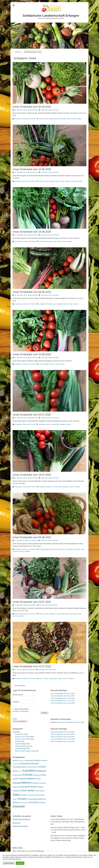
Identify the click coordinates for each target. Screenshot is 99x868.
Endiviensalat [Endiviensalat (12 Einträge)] (16, 764)
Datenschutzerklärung (20, 826)
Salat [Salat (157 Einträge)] (16, 795)
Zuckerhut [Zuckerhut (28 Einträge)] (42, 802)
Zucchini (21, 551)
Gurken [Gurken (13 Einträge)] (20, 771)
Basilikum (49, 487)
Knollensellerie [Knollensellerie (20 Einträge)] (17, 775)
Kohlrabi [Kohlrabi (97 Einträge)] (28, 775)
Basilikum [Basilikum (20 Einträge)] (16, 761)
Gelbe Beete (48, 241)
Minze (68, 614)
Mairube (57, 119)
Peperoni (58, 181)
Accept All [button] (20, 863)
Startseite (19, 52)
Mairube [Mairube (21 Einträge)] (38, 779)
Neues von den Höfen (23, 739)
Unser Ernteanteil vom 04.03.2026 (63, 693)
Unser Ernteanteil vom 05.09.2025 (32, 107)
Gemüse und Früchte (29, 119)
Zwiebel (79, 119)
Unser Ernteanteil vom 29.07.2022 (32, 602)
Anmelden (44, 713)
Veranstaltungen (21, 748)
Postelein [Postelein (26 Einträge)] (40, 787)
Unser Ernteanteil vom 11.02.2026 (63, 701)
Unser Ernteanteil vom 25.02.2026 (63, 696)
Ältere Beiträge (19, 685)
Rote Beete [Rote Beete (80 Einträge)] (28, 790)
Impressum (17, 823)
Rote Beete (77, 549)
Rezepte (18, 741)
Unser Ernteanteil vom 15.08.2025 (32, 232)
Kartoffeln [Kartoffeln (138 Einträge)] (29, 771)
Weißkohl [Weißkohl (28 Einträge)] (42, 799)
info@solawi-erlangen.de (21, 819)
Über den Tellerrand (22, 746)
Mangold (51, 181)
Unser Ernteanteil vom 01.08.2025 (32, 354)
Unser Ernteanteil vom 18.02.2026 (63, 698)
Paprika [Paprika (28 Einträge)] (35, 783)
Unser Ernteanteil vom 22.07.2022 (32, 666)
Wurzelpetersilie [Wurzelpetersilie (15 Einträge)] (24, 803)
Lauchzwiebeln (55, 424)
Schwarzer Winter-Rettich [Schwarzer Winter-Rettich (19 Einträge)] (36, 795)
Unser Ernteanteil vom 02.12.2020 (72, 722)
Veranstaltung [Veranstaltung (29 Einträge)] (33, 799)
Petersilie (63, 119)
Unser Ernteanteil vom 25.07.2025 (32, 415)
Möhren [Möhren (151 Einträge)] (27, 783)
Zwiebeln (27, 551)
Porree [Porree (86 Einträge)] (32, 787)
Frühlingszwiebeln (44, 549)
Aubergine (42, 304)
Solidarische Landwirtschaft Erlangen (51, 16)
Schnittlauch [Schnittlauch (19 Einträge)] (24, 795)
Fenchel (41, 119)
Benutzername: (18, 695)
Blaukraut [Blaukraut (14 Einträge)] (22, 761)
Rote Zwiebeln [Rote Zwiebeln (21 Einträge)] (39, 791)
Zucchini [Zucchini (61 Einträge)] (33, 802)
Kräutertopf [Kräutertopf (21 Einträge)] (37, 775)
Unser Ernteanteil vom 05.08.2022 (32, 537)
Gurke (46, 119)
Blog (14, 732)
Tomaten (73, 119)
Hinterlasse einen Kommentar (50, 110)
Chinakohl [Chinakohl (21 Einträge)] (44, 761)
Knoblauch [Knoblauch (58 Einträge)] (41, 771)
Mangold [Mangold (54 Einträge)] (17, 783)
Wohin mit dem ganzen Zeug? (26, 751)
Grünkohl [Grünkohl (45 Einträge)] (42, 767)
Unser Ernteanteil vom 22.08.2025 (32, 169)
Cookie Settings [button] (9, 863)
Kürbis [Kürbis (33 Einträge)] (43, 775)
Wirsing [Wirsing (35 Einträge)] (16, 802)
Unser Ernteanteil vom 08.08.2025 (32, 292)
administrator (34, 110)
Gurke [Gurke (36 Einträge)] (15, 771)
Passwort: (16, 702)
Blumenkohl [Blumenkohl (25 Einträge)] (29, 760)
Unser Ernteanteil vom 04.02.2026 (63, 703)
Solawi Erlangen (21, 744)
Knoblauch (69, 549)
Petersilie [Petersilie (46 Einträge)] (24, 787)
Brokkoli (41, 614)
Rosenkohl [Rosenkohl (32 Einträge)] (17, 791)
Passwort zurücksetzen (21, 711)
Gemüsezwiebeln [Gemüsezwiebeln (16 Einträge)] (32, 767)
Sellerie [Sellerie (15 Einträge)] (15, 799)
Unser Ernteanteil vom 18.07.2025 (32, 475)
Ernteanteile (18, 119)
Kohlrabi (51, 119)
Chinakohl (49, 304)
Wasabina (74, 181)
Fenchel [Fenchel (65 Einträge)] (34, 764)
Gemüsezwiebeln (56, 549)
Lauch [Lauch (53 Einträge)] (16, 778)
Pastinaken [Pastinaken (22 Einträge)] (42, 783)
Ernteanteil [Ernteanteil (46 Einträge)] (25, 764)
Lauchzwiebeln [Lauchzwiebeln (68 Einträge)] (27, 778)
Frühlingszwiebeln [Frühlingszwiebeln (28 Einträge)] (20, 767)
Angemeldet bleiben (21, 709)
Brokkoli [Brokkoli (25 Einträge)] (37, 760)
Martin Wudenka (32, 540)
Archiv (15, 719)
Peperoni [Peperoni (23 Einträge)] (16, 787)
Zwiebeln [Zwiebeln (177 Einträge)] (19, 806)
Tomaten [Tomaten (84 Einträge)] (22, 799)
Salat (68, 119)
